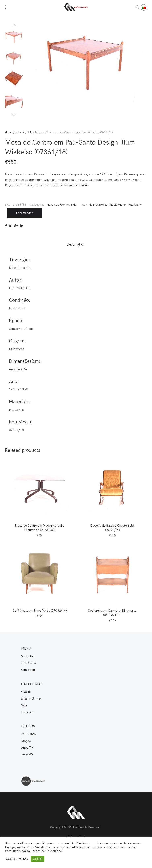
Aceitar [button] (37, 859)
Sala (30, 133)
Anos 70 (27, 748)
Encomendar (24, 213)
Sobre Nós (28, 656)
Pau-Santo (28, 734)
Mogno (26, 741)
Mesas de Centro (58, 205)
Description (76, 244)
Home (9, 133)
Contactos (28, 670)
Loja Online (29, 663)
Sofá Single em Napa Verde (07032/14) (40, 611)
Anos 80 (27, 754)
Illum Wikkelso (98, 205)
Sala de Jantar (31, 699)
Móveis (20, 133)
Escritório (28, 712)
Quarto (26, 692)
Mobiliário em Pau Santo (126, 205)
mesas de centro (76, 185)
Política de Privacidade (46, 851)
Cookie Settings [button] (17, 859)
